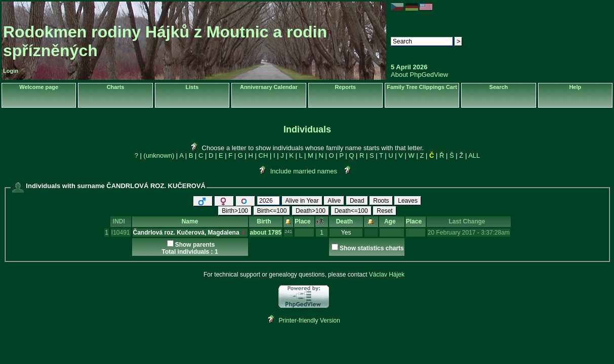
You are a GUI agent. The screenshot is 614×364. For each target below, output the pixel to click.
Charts (116, 87)
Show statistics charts (372, 248)
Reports (345, 87)
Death (346, 221)
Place (304, 221)
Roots (381, 201)
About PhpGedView (419, 75)
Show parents (195, 245)
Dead (357, 201)
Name (190, 221)
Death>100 (311, 211)
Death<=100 (351, 211)
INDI (121, 221)
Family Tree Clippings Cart (422, 87)
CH (263, 155)
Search (499, 87)
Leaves (408, 201)
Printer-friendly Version (310, 321)
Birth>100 (235, 211)
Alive (334, 201)
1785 (275, 233)
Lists (192, 87)
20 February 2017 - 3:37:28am (469, 233)
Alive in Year (302, 201)
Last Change (468, 221)
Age (392, 221)
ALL (474, 155)
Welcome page (39, 87)
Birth (266, 221)
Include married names (304, 171)
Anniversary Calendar (269, 87)
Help (575, 87)
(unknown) (159, 155)
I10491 (121, 233)
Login (11, 71)
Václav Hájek (387, 275)
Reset (384, 211)
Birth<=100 (272, 211)
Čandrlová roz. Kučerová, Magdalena (186, 233)
